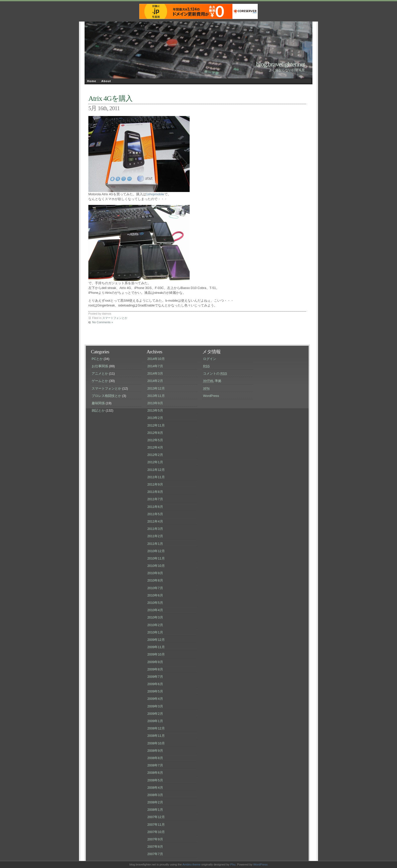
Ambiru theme (191, 864)
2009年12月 (156, 640)
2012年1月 (155, 462)
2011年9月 (155, 484)
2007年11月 (156, 825)
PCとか (97, 359)
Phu (233, 864)
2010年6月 (155, 595)
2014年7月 (155, 366)
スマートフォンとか (115, 318)
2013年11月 (156, 396)
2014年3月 (155, 373)
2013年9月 (155, 403)
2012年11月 (156, 425)
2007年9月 (155, 839)
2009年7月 (155, 677)
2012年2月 (155, 455)
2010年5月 (155, 603)
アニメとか (100, 373)
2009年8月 (155, 669)
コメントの (215, 373)
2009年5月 (155, 691)
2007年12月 (156, 817)
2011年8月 (155, 492)
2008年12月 (156, 728)
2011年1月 (155, 544)
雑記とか (98, 410)
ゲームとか (100, 381)
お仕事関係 (100, 366)
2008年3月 (155, 795)
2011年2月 (155, 536)
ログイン (210, 359)
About (106, 81)
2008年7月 (155, 765)
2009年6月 (155, 684)
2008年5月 (155, 780)
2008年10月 (156, 743)
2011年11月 (156, 477)
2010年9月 (155, 573)
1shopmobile (155, 194)
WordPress (211, 396)
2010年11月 (156, 558)
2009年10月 (156, 654)
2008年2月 (155, 802)
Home (92, 81)
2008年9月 (155, 751)
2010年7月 (155, 588)
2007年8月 (155, 847)
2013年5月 (155, 410)
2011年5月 (155, 514)
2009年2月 (155, 714)
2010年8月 (155, 580)
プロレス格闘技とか (106, 396)
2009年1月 (155, 721)
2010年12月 (156, 551)
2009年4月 (155, 699)
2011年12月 (156, 470)
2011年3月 (155, 529)
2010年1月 (155, 632)
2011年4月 (155, 521)
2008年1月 (155, 810)
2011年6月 (155, 507)
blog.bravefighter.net (281, 64)
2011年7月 (155, 499)
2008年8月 (155, 758)
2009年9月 (155, 662)
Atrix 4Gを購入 (110, 98)
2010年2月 (155, 625)
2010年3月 (155, 617)
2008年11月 (156, 736)
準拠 (212, 381)
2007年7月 (155, 854)
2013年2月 (155, 418)
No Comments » (103, 322)
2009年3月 (155, 706)
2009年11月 (156, 647)
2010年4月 (155, 610)
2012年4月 (155, 447)
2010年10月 (156, 566)
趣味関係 (98, 403)
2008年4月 (155, 788)
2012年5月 (155, 440)
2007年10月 (156, 832)
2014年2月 (155, 381)
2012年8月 (155, 433)
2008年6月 (155, 773)
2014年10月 (156, 359)
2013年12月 (156, 388)
